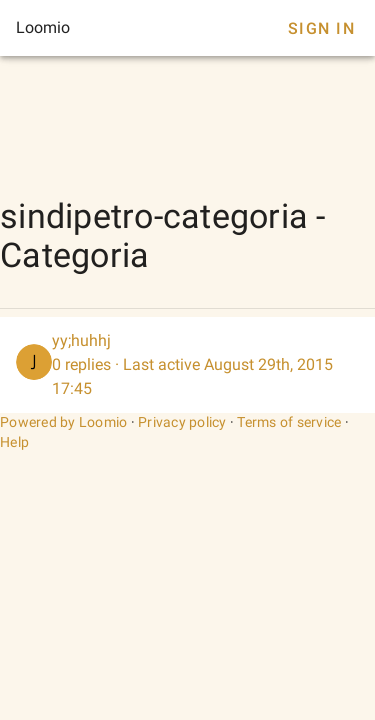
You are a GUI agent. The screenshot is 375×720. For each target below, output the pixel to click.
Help (14, 442)
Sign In (321, 28)
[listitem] (187, 365)
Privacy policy (182, 422)
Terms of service (289, 422)
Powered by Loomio (63, 422)
